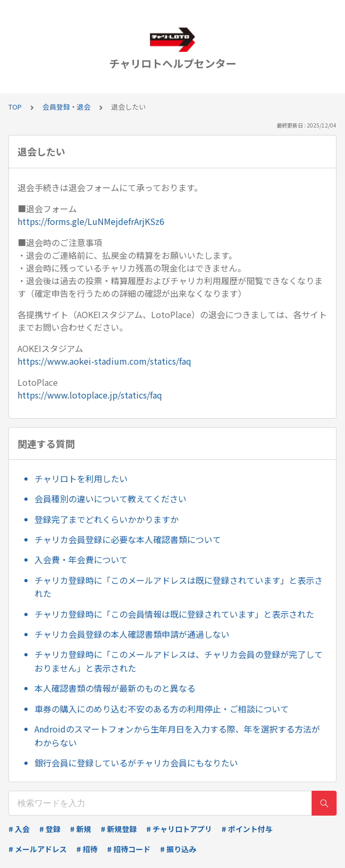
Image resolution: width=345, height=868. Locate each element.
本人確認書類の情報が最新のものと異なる (115, 688)
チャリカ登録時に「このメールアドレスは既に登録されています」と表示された (179, 587)
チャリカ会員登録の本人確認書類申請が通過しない (132, 634)
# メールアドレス (38, 849)
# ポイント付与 (247, 829)
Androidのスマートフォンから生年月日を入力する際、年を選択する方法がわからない (177, 736)
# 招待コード (129, 849)
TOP (15, 107)
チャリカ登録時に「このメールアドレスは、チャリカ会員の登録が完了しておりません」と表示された (179, 661)
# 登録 (50, 829)
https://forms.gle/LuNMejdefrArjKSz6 (91, 221)
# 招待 (87, 849)
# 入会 (19, 829)
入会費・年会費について (81, 559)
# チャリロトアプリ (179, 829)
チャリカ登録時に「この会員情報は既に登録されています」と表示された (174, 614)
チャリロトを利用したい (81, 478)
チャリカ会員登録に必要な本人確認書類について (128, 539)
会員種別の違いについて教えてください (110, 499)
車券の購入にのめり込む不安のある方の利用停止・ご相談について (162, 709)
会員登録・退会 (67, 107)
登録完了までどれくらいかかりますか (107, 519)
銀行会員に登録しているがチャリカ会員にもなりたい (136, 763)
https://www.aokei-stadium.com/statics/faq (104, 361)
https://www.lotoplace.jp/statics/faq (90, 395)
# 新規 (81, 829)
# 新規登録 (119, 829)
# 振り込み (178, 849)
